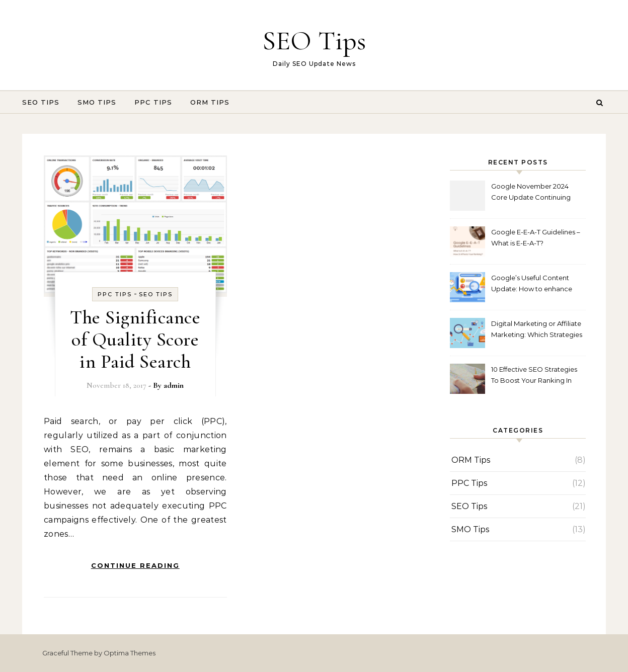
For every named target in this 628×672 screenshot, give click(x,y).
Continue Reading (135, 565)
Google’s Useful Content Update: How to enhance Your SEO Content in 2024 (533, 284)
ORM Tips (210, 102)
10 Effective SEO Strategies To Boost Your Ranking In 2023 (534, 376)
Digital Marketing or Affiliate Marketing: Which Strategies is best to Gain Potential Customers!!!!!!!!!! (537, 330)
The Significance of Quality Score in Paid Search (135, 340)
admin (174, 385)
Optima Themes (130, 653)
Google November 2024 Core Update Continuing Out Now (531, 193)
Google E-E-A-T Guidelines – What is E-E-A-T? (536, 237)
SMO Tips (97, 102)
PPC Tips (153, 102)
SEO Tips (314, 40)
